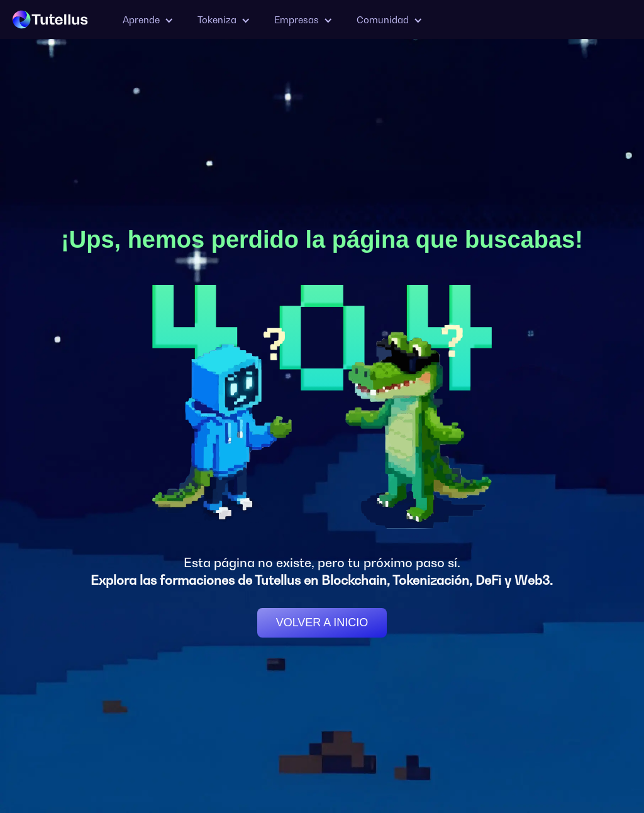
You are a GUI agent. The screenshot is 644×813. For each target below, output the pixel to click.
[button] (147, 20)
